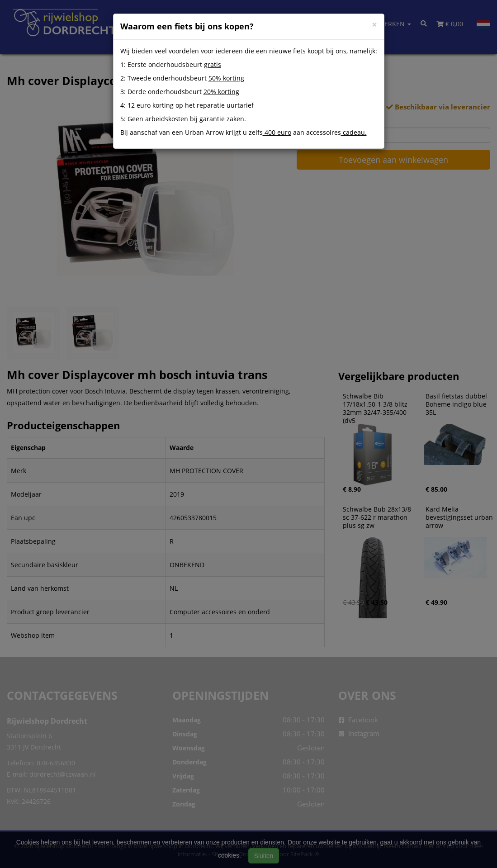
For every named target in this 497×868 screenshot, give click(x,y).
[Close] (374, 25)
